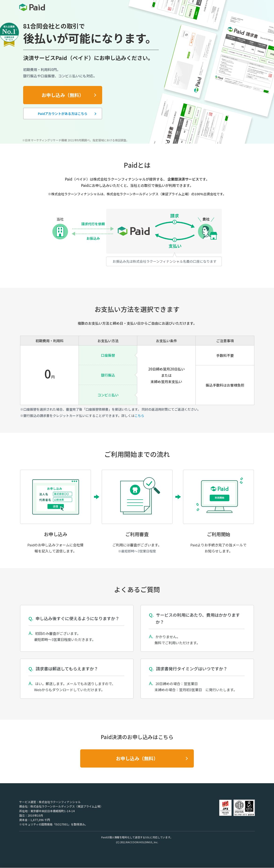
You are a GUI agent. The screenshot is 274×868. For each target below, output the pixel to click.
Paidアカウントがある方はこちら (63, 114)
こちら (139, 416)
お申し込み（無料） (63, 95)
